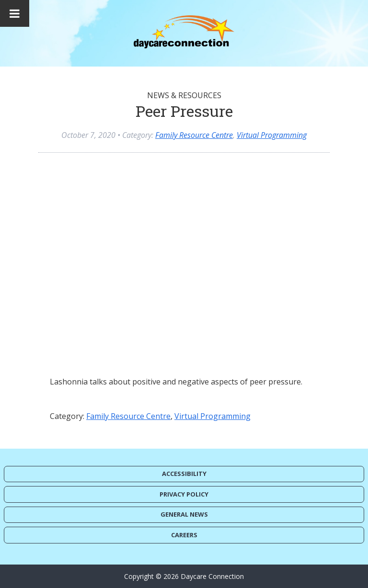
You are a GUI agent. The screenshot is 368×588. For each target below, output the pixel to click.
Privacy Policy (184, 494)
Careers (184, 535)
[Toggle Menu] (15, 13)
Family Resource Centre (194, 135)
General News (184, 514)
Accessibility (184, 474)
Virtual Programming (272, 135)
